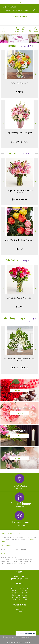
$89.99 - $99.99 (19, 199)
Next (36, 74)
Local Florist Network (15, 643)
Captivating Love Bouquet (19, 133)
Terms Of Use (14, 640)
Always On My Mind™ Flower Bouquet (19, 192)
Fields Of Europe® (19, 83)
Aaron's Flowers (19, 17)
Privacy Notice (25, 640)
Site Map (27, 643)
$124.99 (19, 249)
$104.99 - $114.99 (20, 142)
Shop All (25, 46)
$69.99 (20, 307)
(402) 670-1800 (11, 7)
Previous (3, 74)
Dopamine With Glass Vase (20, 298)
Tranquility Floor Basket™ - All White (19, 360)
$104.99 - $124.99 (19, 368)
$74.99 (20, 92)
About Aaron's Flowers (11, 533)
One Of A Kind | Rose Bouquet (20, 240)
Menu (4, 32)
